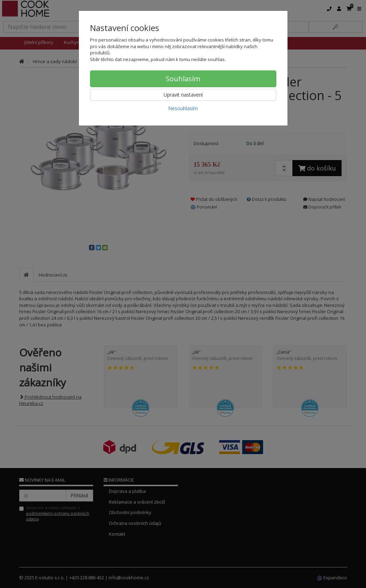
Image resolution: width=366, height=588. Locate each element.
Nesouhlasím (183, 108)
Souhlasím (183, 79)
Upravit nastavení (183, 95)
